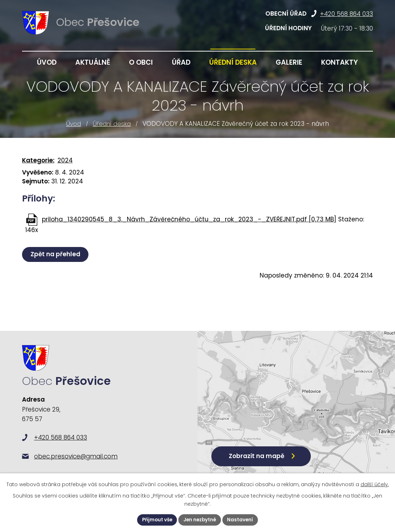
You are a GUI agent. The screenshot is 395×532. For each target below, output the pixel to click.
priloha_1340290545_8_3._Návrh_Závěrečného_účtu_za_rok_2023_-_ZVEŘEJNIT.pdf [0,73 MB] (189, 219)
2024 (65, 160)
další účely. (375, 484)
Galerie (289, 62)
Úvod (74, 124)
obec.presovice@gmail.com (76, 462)
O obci (141, 62)
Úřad (181, 62)
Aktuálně (93, 62)
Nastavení (242, 520)
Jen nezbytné (200, 520)
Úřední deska (112, 124)
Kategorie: (38, 160)
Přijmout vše (155, 520)
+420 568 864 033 (347, 14)
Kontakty (340, 62)
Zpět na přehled (56, 254)
